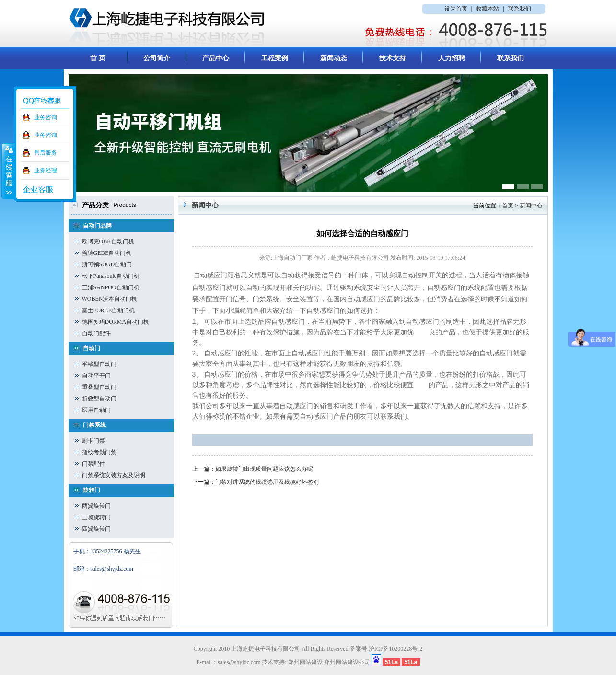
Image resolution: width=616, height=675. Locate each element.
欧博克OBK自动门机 (108, 241)
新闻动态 (334, 58)
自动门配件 (96, 333)
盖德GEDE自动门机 (107, 253)
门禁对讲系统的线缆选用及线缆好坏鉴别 (267, 482)
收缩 (8, 171)
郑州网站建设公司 (347, 662)
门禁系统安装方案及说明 (114, 475)
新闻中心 (531, 206)
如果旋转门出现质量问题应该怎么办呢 (264, 469)
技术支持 (393, 58)
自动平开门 (96, 376)
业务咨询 (46, 117)
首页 (508, 206)
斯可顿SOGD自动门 (107, 264)
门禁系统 (94, 425)
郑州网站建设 (305, 662)
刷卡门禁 (93, 441)
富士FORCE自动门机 (109, 310)
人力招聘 (452, 58)
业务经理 (46, 171)
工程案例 (275, 58)
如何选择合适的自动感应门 (362, 234)
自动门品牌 (97, 226)
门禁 (259, 299)
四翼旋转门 (96, 529)
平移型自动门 (99, 364)
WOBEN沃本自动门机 (110, 299)
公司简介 (157, 58)
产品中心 (216, 58)
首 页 (98, 58)
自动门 (92, 348)
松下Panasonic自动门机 (111, 276)
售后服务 (46, 153)
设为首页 (456, 9)
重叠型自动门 (99, 387)
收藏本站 (488, 9)
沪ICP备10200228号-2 (396, 649)
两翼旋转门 (96, 506)
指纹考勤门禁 (99, 452)
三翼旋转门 (96, 517)
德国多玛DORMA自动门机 (116, 322)
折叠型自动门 (99, 399)
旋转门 (92, 490)
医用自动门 (96, 410)
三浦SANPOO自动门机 (111, 287)
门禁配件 (93, 464)
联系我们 (520, 9)
